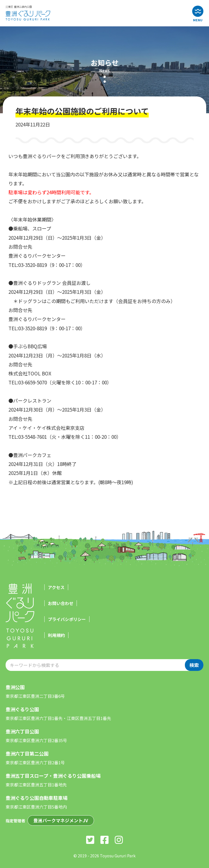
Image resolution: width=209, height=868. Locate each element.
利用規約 (56, 635)
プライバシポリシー (67, 619)
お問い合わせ (61, 603)
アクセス (56, 587)
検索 (194, 665)
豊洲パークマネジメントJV (61, 820)
